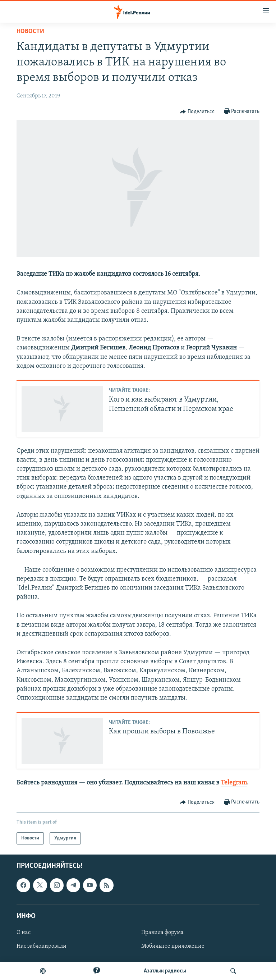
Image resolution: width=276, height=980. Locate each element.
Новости (30, 31)
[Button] (197, 112)
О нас (24, 933)
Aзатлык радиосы (165, 971)
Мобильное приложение (173, 946)
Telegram (234, 783)
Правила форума (162, 933)
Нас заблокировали (42, 946)
